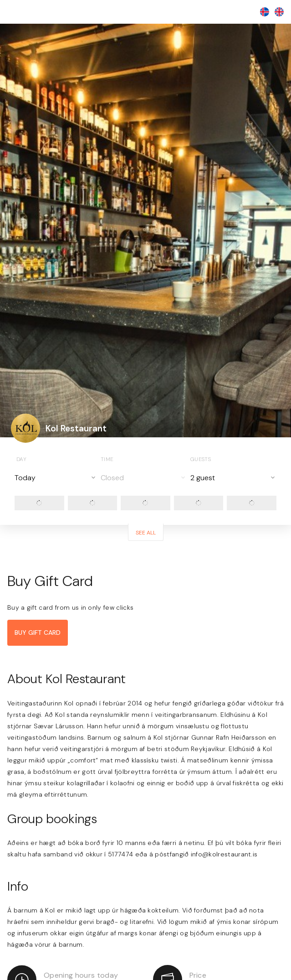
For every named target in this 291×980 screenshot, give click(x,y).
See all (146, 533)
